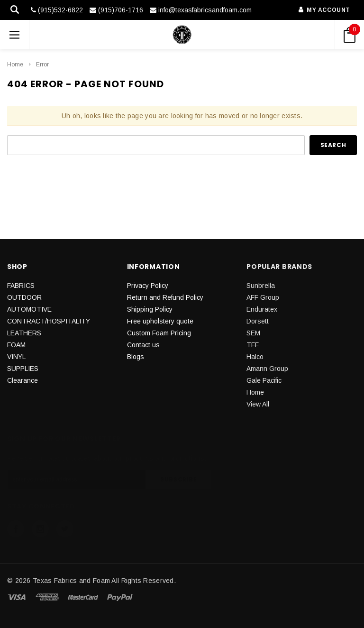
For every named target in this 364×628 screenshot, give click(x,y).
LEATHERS (24, 333)
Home (15, 65)
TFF (253, 345)
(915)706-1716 (116, 10)
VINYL (16, 357)
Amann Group (267, 369)
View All (258, 404)
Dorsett (258, 321)
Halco (255, 357)
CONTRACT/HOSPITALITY (49, 321)
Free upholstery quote (160, 321)
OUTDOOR (24, 297)
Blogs (136, 357)
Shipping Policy (150, 309)
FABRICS (21, 286)
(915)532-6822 (57, 10)
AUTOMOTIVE (29, 309)
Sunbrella (261, 286)
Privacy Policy (148, 286)
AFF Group (263, 297)
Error (42, 65)
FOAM (16, 345)
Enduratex (262, 309)
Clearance (23, 380)
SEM (253, 333)
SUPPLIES (23, 369)
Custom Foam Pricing (159, 333)
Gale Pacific (264, 380)
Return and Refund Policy (165, 297)
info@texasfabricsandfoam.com (201, 10)
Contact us (143, 345)
